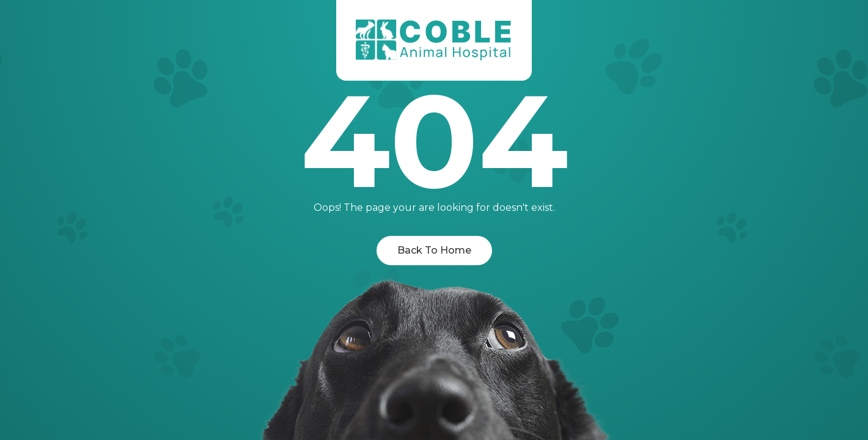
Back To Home (434, 250)
